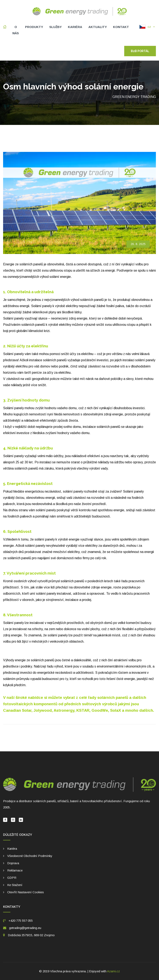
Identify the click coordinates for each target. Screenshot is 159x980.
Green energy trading (134, 97)
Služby (55, 27)
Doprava (13, 863)
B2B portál (140, 51)
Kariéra (75, 27)
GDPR (12, 878)
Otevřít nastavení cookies (26, 892)
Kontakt (121, 27)
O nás (16, 30)
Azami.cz (113, 971)
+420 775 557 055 (18, 921)
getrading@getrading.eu (25, 928)
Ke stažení (15, 885)
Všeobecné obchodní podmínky (30, 856)
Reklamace (15, 870)
